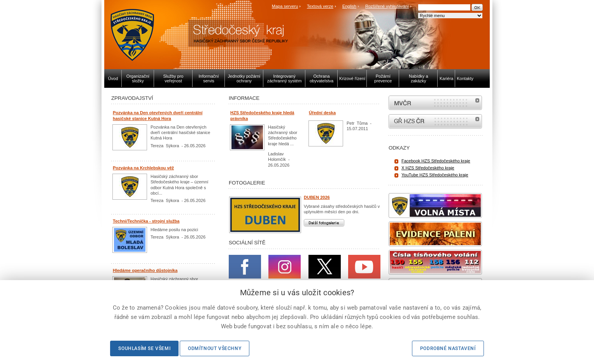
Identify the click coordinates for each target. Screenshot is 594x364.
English (349, 6)
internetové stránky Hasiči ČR (435, 121)
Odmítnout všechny (215, 348)
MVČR (435, 103)
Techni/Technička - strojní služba (146, 221)
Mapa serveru (285, 6)
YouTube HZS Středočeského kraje (435, 175)
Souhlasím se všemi (144, 348)
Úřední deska (322, 113)
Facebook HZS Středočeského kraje (436, 161)
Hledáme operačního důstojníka (145, 270)
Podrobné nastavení (448, 348)
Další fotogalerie (324, 223)
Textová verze (320, 6)
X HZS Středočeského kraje (428, 168)
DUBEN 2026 (317, 197)
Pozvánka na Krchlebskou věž (143, 168)
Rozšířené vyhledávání (387, 6)
